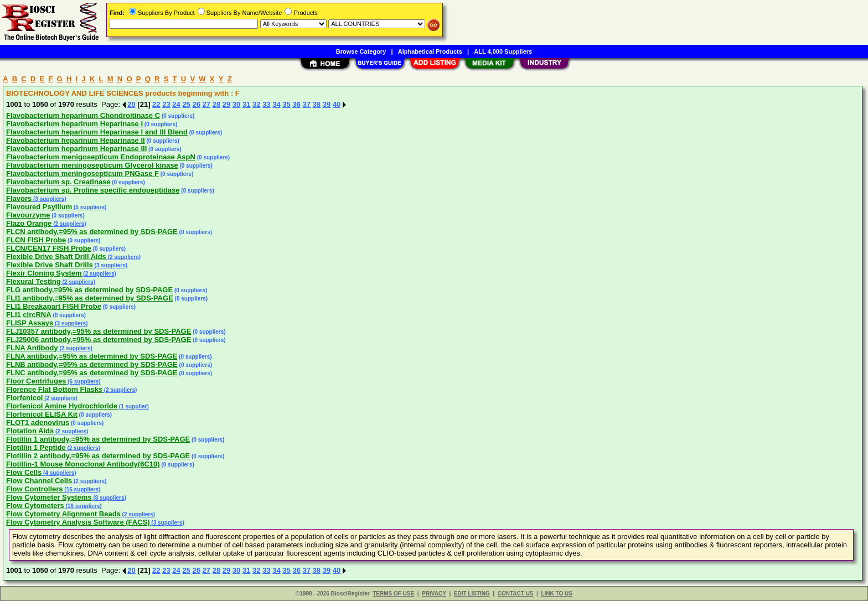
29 (226, 104)
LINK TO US (556, 594)
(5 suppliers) (89, 207)
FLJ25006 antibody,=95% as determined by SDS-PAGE (99, 340)
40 (337, 104)
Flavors (19, 198)
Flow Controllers (35, 489)
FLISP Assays (30, 323)
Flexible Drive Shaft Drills (50, 265)
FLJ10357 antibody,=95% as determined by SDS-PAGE (99, 331)
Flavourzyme (28, 215)
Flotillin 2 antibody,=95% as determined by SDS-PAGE (98, 456)
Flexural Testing (33, 281)
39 (327, 104)
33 (266, 104)
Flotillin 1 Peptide (36, 447)
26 (196, 104)
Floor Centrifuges (36, 381)
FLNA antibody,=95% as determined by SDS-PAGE (92, 356)
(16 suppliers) (83, 506)
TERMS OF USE (393, 594)
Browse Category (361, 51)
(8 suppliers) (109, 498)
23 (166, 104)
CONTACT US (516, 594)
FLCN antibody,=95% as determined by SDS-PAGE (92, 232)
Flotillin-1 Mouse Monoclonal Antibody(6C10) (83, 464)
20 (131, 104)
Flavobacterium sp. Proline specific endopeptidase (93, 190)
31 (246, 104)
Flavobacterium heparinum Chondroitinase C (83, 115)
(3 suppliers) (49, 199)
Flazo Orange (29, 223)
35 (286, 104)
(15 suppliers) (82, 489)
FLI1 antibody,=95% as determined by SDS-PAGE (90, 298)
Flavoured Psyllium (39, 207)
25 (186, 104)
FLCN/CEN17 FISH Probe (49, 248)
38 (317, 104)
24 (176, 104)
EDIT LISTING (472, 594)
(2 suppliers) (69, 224)
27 (206, 104)
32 (256, 104)
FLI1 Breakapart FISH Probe (54, 306)
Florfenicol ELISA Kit (42, 414)
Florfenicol (24, 398)
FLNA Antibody (32, 348)
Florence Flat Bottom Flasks (54, 389)
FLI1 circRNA (29, 315)
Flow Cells (24, 472)
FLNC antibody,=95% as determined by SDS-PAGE (92, 373)
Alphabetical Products (430, 51)
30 (236, 104)
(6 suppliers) (83, 382)
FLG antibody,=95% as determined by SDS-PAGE (89, 290)
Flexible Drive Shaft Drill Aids (56, 257)
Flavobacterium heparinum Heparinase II (76, 140)
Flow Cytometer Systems (49, 497)
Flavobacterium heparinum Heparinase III (76, 149)
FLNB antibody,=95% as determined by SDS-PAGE (92, 364)
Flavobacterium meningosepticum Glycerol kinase (92, 165)
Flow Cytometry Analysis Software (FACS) (78, 522)
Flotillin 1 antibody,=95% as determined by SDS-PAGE (98, 439)
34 (276, 104)
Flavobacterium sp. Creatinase (58, 182)
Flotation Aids (30, 431)
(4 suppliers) (59, 473)
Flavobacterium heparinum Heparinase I (74, 124)
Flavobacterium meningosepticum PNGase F (82, 173)
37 (307, 104)
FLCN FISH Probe (36, 240)
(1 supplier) (133, 406)
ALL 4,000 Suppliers (503, 51)
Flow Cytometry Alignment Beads (63, 514)
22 (156, 104)
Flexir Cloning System (44, 273)
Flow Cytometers (35, 506)
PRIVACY (434, 594)
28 (216, 104)
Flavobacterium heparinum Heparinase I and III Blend (97, 132)
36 (296, 104)
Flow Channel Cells (39, 481)
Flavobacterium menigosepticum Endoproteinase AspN (101, 157)
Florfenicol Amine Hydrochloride (62, 406)
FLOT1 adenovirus (38, 423)
